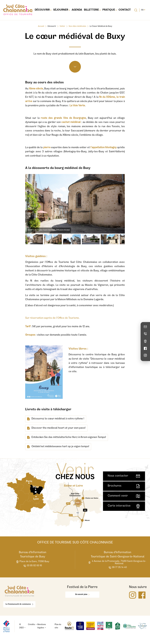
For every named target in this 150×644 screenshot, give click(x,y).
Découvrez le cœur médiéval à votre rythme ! (56, 419)
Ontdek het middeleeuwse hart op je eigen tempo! (58, 447)
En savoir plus (82, 595)
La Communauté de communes (19, 604)
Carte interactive (124, 506)
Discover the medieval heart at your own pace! (56, 428)
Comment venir (124, 496)
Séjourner (62, 10)
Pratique (110, 10)
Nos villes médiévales (77, 26)
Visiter (62, 26)
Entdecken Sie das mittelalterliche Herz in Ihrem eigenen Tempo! (67, 437)
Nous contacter (124, 476)
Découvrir (43, 10)
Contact (125, 10)
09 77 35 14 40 (118, 568)
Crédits (31, 625)
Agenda (77, 10)
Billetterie (92, 10)
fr (143, 10)
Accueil (41, 26)
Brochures (124, 486)
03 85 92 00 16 (33, 566)
